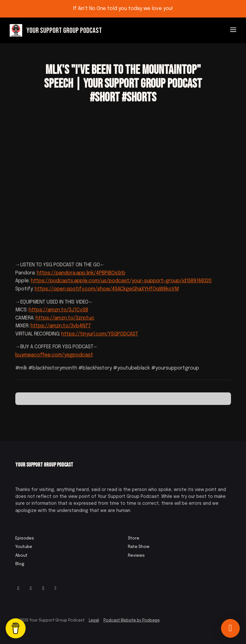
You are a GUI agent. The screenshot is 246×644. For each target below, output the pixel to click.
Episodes (25, 538)
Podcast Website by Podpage (132, 621)
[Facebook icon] (31, 589)
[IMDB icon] (43, 589)
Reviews (136, 556)
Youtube (24, 547)
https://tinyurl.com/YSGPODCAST (100, 334)
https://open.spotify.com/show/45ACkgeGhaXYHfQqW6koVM (107, 289)
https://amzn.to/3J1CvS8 (58, 310)
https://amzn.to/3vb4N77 (61, 326)
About (21, 556)
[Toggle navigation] (233, 31)
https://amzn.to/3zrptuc (65, 318)
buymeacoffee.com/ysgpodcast (54, 355)
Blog (20, 564)
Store (134, 538)
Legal (94, 621)
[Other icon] (56, 589)
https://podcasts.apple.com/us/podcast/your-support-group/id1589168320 (121, 281)
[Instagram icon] (18, 589)
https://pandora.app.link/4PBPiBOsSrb (81, 273)
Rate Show (139, 547)
